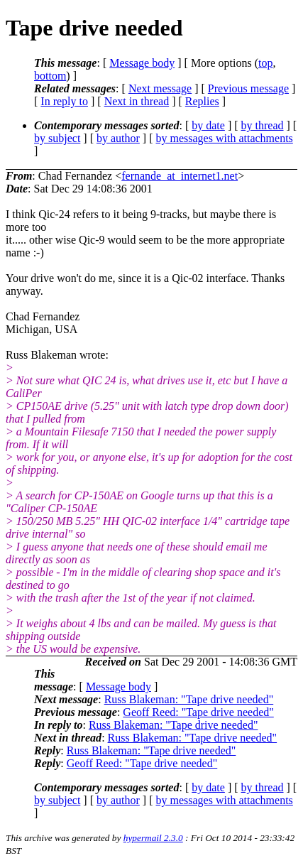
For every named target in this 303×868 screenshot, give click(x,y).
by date (208, 125)
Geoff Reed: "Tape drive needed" (198, 712)
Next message (160, 88)
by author (118, 138)
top (265, 63)
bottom (50, 76)
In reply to (64, 101)
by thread (263, 125)
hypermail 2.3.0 (153, 838)
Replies (202, 101)
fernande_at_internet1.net (180, 176)
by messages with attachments (225, 138)
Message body (142, 63)
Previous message (248, 88)
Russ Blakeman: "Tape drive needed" (189, 699)
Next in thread (137, 101)
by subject (57, 138)
